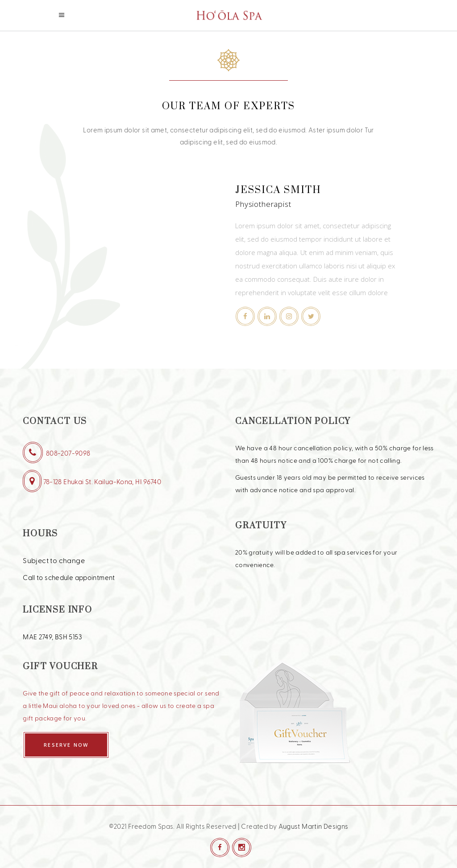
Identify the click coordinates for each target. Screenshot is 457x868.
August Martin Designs (314, 826)
